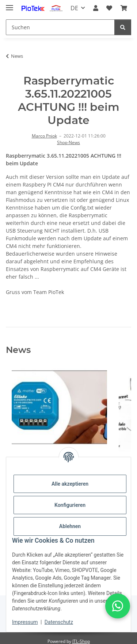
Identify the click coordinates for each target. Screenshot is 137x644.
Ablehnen (70, 526)
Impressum (25, 622)
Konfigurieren (70, 505)
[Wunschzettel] (109, 8)
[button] (96, 8)
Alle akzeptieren (70, 484)
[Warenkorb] (124, 8)
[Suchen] (60, 27)
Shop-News (68, 142)
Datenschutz (59, 622)
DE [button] (74, 8)
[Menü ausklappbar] (9, 5)
